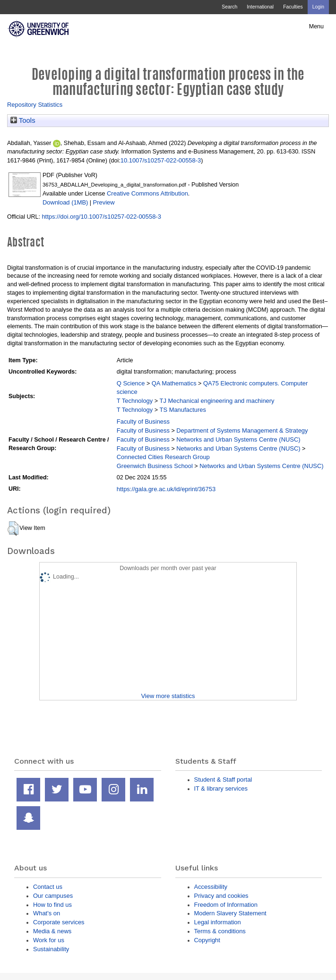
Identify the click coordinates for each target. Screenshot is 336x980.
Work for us (49, 940)
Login (318, 7)
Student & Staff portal (223, 780)
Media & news (52, 931)
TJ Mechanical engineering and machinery (217, 401)
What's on (47, 913)
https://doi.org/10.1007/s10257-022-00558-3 (101, 217)
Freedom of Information (226, 905)
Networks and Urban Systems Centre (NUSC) (238, 439)
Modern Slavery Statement (230, 913)
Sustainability (51, 949)
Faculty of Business (143, 422)
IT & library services (221, 788)
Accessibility (211, 887)
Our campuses (53, 896)
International (260, 7)
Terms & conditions (220, 931)
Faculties (293, 7)
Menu (316, 26)
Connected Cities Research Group (163, 457)
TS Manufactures (183, 410)
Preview (104, 202)
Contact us (48, 887)
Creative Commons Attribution (147, 193)
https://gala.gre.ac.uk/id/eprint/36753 (166, 489)
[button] (13, 528)
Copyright (207, 940)
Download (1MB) (65, 202)
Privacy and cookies (221, 896)
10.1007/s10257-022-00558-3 (161, 160)
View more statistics (168, 696)
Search (229, 7)
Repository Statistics (35, 105)
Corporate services (59, 922)
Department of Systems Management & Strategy (242, 430)
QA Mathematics (174, 383)
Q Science (131, 383)
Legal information (218, 922)
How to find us (52, 905)
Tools (23, 120)
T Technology (135, 401)
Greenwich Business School (155, 466)
